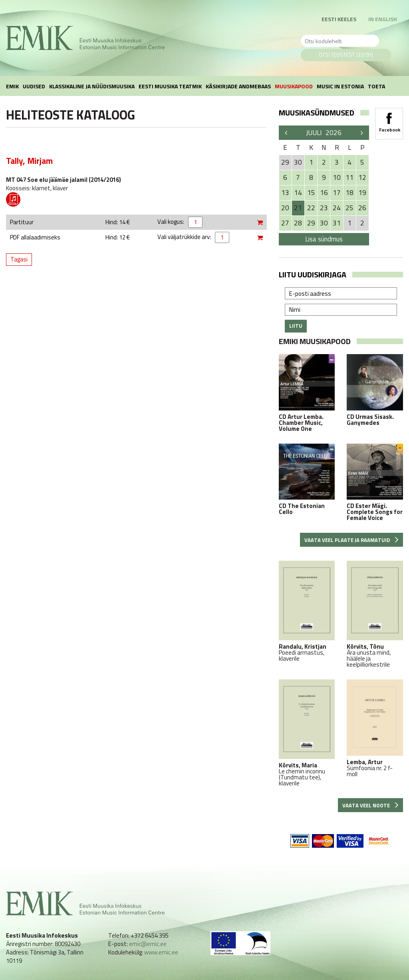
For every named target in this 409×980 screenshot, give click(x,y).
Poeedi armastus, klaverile (307, 611)
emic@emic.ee (148, 944)
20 (285, 208)
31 (337, 223)
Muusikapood (294, 86)
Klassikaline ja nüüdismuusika (92, 86)
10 (337, 177)
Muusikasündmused (317, 113)
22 (311, 208)
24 (337, 208)
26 (362, 208)
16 (324, 193)
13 (285, 193)
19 (362, 193)
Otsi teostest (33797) (346, 55)
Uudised (34, 86)
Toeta (376, 86)
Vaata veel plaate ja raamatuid (351, 540)
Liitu (296, 326)
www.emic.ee (161, 952)
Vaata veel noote (370, 805)
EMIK (12, 86)
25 (349, 208)
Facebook (389, 120)
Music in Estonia (340, 86)
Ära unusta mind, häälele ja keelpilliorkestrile (375, 614)
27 (285, 223)
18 (349, 193)
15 (311, 193)
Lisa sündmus (324, 239)
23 (324, 208)
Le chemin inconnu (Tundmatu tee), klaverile (307, 733)
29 (311, 223)
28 (298, 223)
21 (298, 208)
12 (362, 177)
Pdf (13, 199)
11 (349, 177)
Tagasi (19, 259)
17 (337, 193)
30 (324, 223)
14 (298, 193)
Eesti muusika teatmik (170, 86)
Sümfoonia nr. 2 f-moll (375, 728)
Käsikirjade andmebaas (238, 86)
